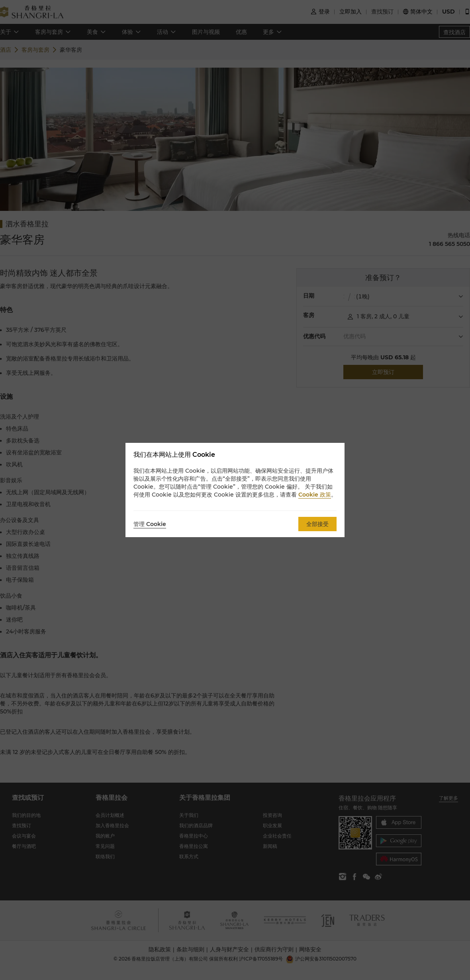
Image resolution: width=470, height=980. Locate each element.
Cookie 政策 (315, 495)
